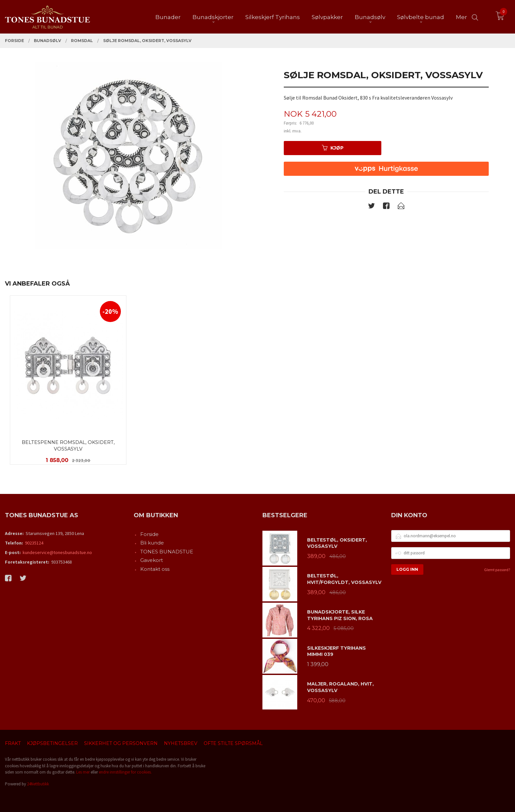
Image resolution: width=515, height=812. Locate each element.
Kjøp (333, 148)
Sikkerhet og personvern (121, 743)
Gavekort (152, 560)
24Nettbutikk (38, 784)
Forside (149, 534)
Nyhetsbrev (181, 743)
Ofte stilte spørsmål (233, 743)
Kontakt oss (155, 569)
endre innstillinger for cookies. (125, 772)
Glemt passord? (497, 570)
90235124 (34, 543)
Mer (461, 17)
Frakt (13, 743)
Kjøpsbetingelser (52, 743)
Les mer (83, 772)
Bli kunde (152, 543)
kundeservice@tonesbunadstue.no (57, 552)
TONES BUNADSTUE (167, 552)
